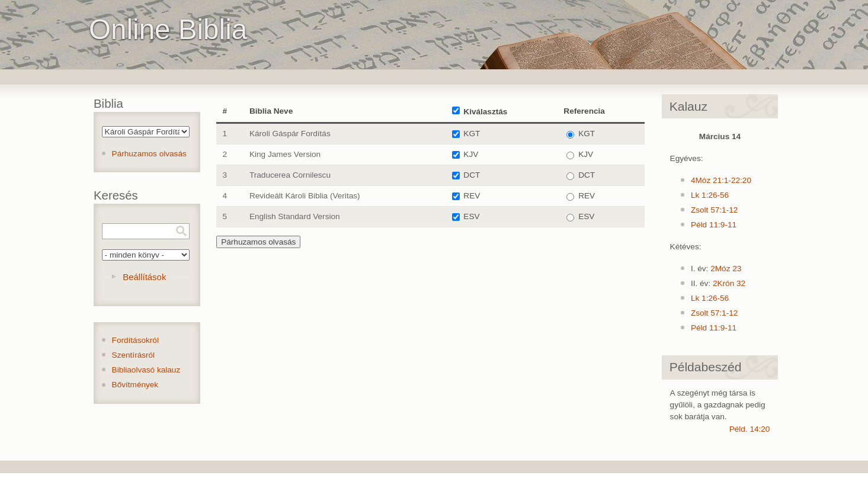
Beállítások (144, 277)
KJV (471, 154)
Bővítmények (135, 385)
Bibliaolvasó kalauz (146, 370)
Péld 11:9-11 (714, 225)
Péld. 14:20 (750, 429)
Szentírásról (134, 355)
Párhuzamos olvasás (149, 154)
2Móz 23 (726, 269)
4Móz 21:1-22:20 (721, 180)
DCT (472, 175)
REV (472, 196)
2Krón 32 (729, 283)
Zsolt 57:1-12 (714, 210)
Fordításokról (135, 340)
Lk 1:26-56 (710, 195)
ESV (471, 216)
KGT (472, 134)
